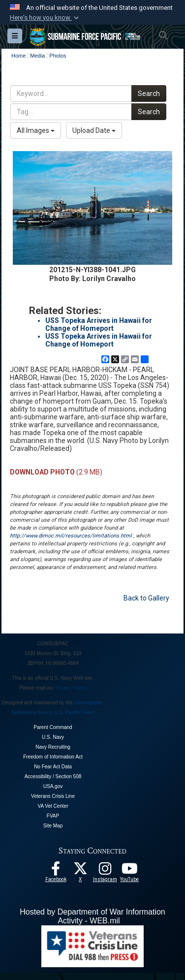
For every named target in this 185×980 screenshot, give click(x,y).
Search (149, 94)
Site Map (53, 826)
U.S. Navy (53, 737)
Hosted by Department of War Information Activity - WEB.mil (92, 916)
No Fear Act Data (53, 767)
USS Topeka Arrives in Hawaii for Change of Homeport (99, 324)
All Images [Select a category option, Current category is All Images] (36, 130)
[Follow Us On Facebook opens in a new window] (56, 871)
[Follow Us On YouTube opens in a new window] (129, 871)
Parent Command (53, 727)
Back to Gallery (146, 598)
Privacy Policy (70, 688)
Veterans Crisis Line (53, 796)
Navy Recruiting (53, 747)
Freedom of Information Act (53, 757)
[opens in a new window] (105, 871)
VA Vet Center (53, 806)
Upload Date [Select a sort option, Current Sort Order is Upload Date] (94, 130)
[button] (45, 18)
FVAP (53, 816)
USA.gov (53, 786)
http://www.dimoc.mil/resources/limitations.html (71, 536)
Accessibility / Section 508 (53, 776)
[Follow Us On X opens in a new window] (80, 871)
